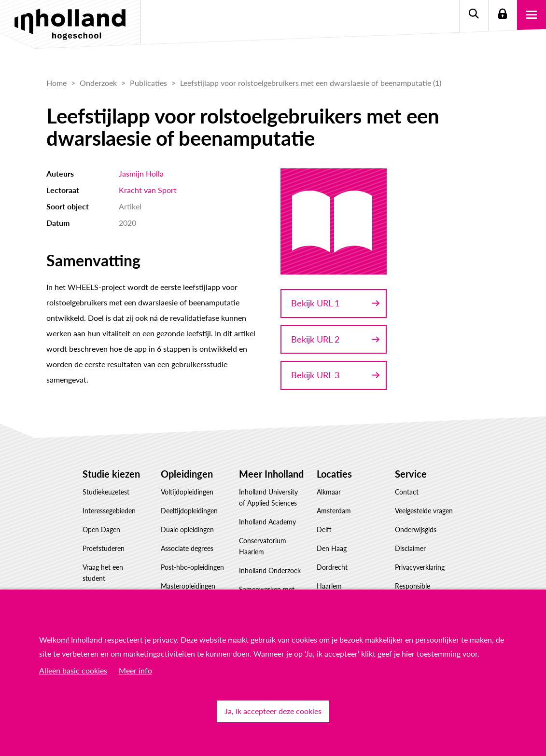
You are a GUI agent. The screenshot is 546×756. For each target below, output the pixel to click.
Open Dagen (101, 529)
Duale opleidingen (187, 529)
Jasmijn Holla (141, 173)
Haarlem (329, 586)
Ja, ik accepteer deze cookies (273, 711)
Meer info (135, 670)
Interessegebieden (109, 511)
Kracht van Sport (148, 190)
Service (411, 474)
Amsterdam (334, 511)
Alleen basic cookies (73, 670)
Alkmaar (329, 492)
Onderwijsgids (416, 529)
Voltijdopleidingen (187, 492)
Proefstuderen (104, 548)
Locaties (334, 474)
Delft (324, 529)
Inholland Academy (267, 522)
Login (503, 14)
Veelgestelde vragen (424, 511)
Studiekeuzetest (106, 492)
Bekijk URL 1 (315, 303)
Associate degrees (187, 548)
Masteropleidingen (188, 586)
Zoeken (474, 14)
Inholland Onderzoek (270, 570)
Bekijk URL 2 (315, 339)
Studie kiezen (111, 474)
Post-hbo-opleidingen (192, 567)
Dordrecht (332, 567)
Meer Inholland (271, 474)
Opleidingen (187, 474)
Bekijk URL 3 (315, 375)
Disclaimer (410, 548)
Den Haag (332, 548)
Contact (407, 492)
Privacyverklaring (420, 567)
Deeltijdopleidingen (189, 511)
